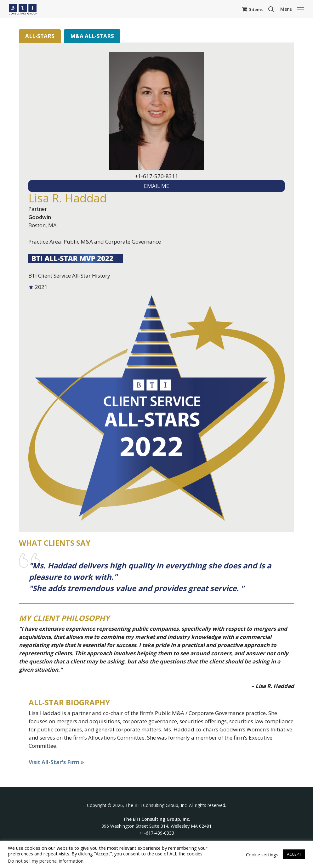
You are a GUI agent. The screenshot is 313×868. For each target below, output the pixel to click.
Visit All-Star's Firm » (56, 762)
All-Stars (40, 36)
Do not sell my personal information (46, 861)
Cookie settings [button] (262, 854)
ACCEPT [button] (294, 854)
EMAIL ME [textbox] (157, 186)
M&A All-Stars (92, 36)
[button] (292, 8)
